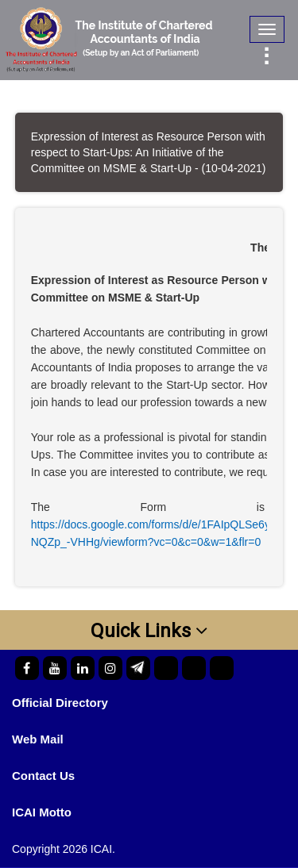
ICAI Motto (42, 812)
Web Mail (38, 739)
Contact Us (43, 776)
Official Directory (60, 703)
